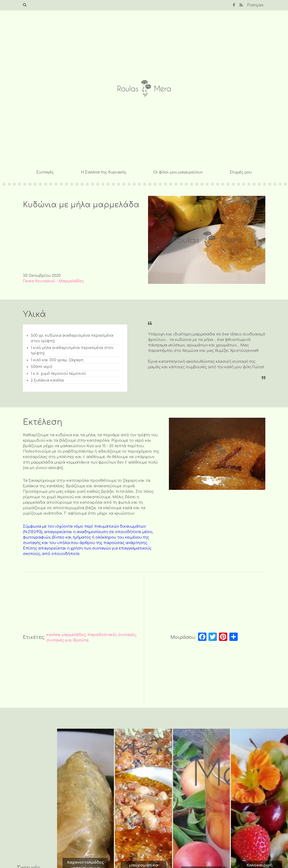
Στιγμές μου (241, 172)
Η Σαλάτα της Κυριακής (104, 172)
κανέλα (53, 635)
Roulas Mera (144, 89)
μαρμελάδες (74, 635)
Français (255, 5)
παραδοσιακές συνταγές (112, 635)
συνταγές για (59, 640)
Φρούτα (81, 640)
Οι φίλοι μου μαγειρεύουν (178, 172)
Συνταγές (45, 172)
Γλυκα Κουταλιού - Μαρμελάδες (53, 281)
